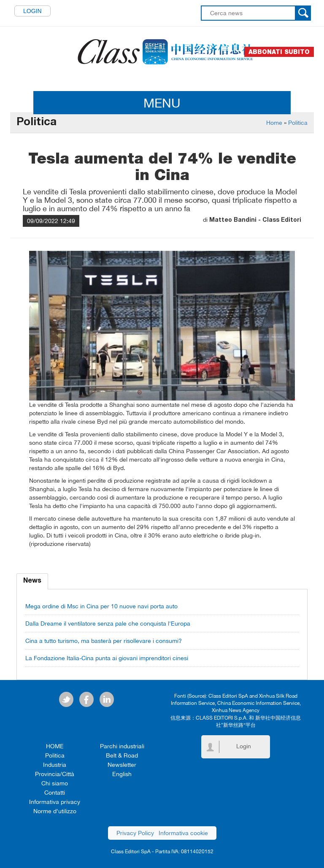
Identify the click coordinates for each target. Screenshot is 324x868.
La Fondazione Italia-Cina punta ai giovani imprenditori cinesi (107, 658)
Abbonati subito (279, 52)
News (32, 581)
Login (32, 11)
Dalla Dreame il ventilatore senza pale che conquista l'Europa (108, 623)
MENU (162, 103)
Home (274, 123)
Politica (298, 123)
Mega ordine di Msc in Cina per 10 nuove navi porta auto (101, 606)
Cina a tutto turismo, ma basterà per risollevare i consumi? (104, 641)
